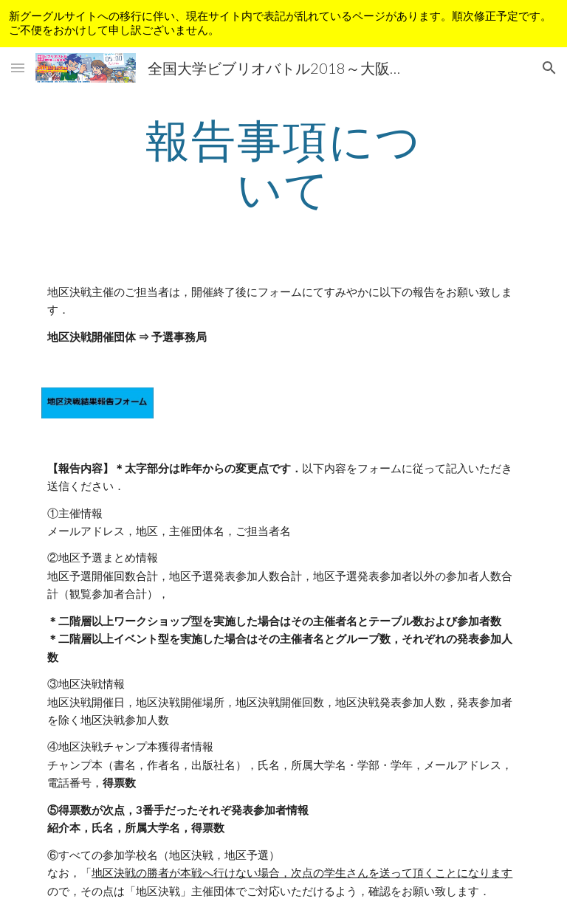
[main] (283, 164)
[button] (18, 68)
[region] (283, 24)
